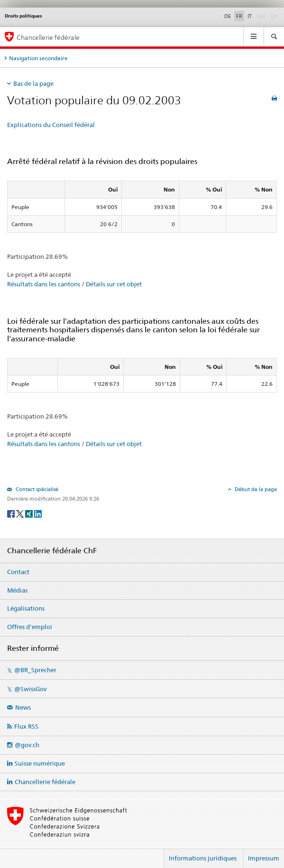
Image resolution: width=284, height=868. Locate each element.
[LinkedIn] (38, 513)
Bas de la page (33, 83)
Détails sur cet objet (114, 284)
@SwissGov (30, 689)
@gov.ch (27, 745)
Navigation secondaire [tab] (38, 58)
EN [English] (274, 16)
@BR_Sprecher (35, 670)
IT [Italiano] (250, 16)
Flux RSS (26, 726)
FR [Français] (239, 16)
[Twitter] (21, 513)
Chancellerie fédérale (45, 782)
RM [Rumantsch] (261, 16)
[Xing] (30, 513)
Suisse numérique (40, 763)
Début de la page (255, 489)
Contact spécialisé (36, 489)
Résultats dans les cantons (44, 284)
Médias (17, 590)
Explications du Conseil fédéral (51, 125)
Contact (18, 572)
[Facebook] (12, 513)
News (23, 707)
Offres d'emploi (30, 627)
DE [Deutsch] (228, 16)
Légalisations (26, 608)
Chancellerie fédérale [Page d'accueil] (48, 37)
